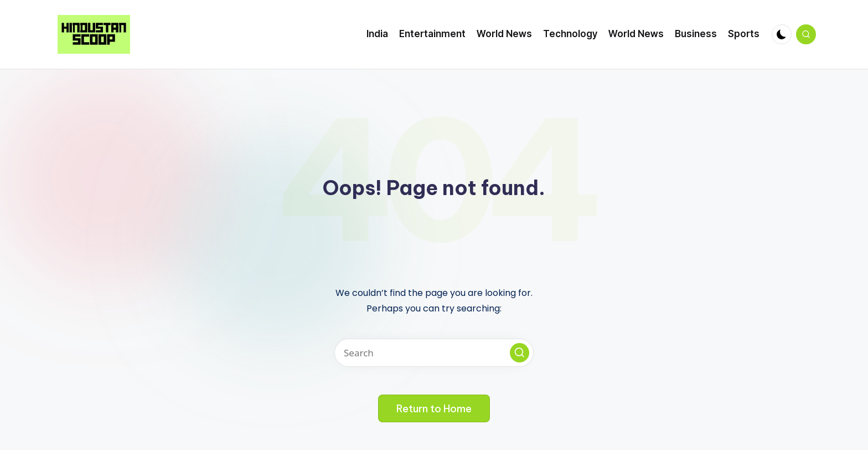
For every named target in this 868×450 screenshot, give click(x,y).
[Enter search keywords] (434, 353)
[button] (520, 353)
